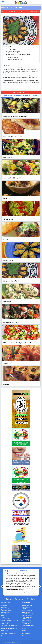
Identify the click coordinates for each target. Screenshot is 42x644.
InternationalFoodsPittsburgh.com (9, 627)
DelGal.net (3, 617)
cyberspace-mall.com (6, 609)
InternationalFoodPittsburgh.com (9, 629)
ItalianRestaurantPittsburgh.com (9, 625)
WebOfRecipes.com (27, 612)
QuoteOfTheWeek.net (27, 611)
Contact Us (37, 642)
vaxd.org (24, 629)
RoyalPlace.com (5, 622)
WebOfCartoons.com (27, 616)
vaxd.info (24, 630)
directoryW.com (26, 602)
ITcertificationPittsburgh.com (8, 634)
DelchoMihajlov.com (27, 617)
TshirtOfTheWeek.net (27, 624)
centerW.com (4, 607)
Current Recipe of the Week (10, 11)
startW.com (4, 604)
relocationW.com (26, 607)
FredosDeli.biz (4, 630)
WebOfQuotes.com (26, 609)
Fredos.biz (3, 632)
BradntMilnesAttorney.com (7, 619)
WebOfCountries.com (27, 619)
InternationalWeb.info (27, 606)
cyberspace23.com (6, 602)
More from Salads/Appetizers (30, 11)
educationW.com (5, 612)
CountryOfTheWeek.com (28, 604)
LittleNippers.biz (5, 624)
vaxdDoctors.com (26, 634)
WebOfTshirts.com (26, 622)
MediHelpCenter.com (27, 627)
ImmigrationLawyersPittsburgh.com (10, 620)
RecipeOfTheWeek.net (27, 614)
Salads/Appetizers (7, 96)
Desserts (34, 96)
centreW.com (4, 606)
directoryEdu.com (5, 614)
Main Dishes (27, 96)
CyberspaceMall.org (6, 611)
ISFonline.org (4, 616)
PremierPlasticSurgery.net (28, 625)
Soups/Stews (18, 96)
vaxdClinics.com (26, 632)
